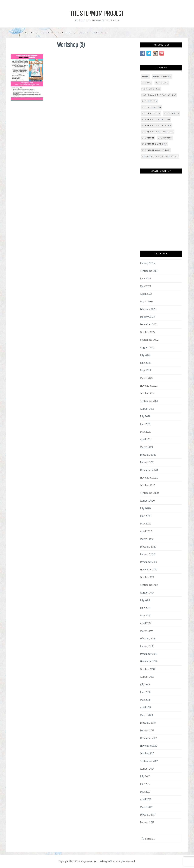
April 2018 (146, 707)
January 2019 (147, 646)
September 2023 (149, 271)
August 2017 (147, 769)
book (145, 77)
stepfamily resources (158, 132)
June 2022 (146, 363)
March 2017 (146, 807)
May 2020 (146, 524)
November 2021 (149, 386)
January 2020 (148, 554)
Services (28, 33)
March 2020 (147, 539)
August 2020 (147, 501)
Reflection (150, 101)
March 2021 (146, 447)
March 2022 (147, 378)
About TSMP (64, 33)
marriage (162, 83)
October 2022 (148, 332)
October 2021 (147, 394)
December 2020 (149, 470)
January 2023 (147, 317)
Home (14, 33)
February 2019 (148, 639)
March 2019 (146, 631)
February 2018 (148, 723)
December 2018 (149, 654)
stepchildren (151, 107)
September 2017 (149, 761)
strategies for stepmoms (160, 156)
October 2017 (147, 753)
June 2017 (145, 784)
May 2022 (146, 370)
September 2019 (149, 585)
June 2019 (145, 608)
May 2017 (145, 792)
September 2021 (149, 401)
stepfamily (172, 113)
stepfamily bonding (156, 119)
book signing (162, 77)
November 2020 (149, 478)
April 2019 (146, 623)
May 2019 (145, 616)
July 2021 (145, 416)
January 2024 (148, 263)
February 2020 (148, 547)
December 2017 (148, 738)
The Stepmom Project (97, 13)
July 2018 (145, 685)
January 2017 (147, 822)
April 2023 (146, 294)
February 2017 (148, 815)
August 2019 (147, 593)
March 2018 (146, 715)
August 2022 (147, 348)
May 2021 (145, 432)
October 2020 (148, 485)
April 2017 (146, 799)
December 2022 (149, 324)
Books (45, 33)
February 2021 (148, 455)
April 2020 (146, 531)
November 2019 (149, 570)
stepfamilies (151, 113)
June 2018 (145, 692)
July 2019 (145, 600)
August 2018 (147, 677)
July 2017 (145, 776)
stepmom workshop (156, 150)
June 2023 (145, 279)
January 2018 (147, 731)
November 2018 (149, 662)
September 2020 (149, 493)
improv (147, 83)
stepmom (148, 138)
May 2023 (145, 286)
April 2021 (146, 439)
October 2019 (147, 577)
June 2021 (145, 424)
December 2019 (149, 562)
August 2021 (147, 409)
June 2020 (146, 516)
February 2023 (148, 309)
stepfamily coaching (157, 126)
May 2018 (145, 700)
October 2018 (147, 669)
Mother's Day (151, 89)
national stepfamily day (159, 95)
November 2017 (149, 746)
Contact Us (100, 33)
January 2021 (147, 462)
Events (84, 33)
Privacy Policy (107, 861)
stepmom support (154, 144)
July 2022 (145, 355)
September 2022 (149, 340)
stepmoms (165, 138)
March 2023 (147, 302)
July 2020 (145, 508)
